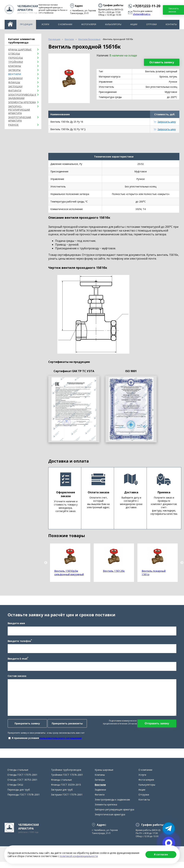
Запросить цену (167, 122)
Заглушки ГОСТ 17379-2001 (67, 797)
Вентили (15, 74)
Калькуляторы (113, 24)
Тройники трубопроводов (66, 772)
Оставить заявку (162, 62)
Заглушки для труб (62, 792)
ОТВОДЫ (14, 54)
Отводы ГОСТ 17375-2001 (22, 777)
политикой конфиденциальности (79, 856)
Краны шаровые (20, 49)
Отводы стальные (18, 772)
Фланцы (14, 82)
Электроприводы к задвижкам (22, 96)
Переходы (16, 58)
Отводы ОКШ (15, 787)
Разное (13, 125)
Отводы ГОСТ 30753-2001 (22, 782)
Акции (134, 24)
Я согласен (161, 854)
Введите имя (16, 624)
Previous (46, 563)
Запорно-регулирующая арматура (19, 110)
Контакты (171, 24)
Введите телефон (19, 642)
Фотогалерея (89, 24)
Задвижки (15, 78)
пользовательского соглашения (60, 739)
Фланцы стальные (61, 782)
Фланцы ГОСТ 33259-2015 (66, 787)
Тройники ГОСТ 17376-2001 (67, 777)
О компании (65, 24)
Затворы (14, 70)
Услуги (45, 24)
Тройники (16, 62)
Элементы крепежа (22, 102)
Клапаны (15, 66)
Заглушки (15, 86)
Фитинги (15, 90)
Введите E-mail (17, 660)
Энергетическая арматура (20, 119)
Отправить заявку (157, 725)
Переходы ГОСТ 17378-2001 (24, 797)
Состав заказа (16, 677)
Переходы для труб (19, 792)
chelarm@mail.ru (142, 14)
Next (182, 563)
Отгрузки (151, 24)
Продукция (26, 24)
